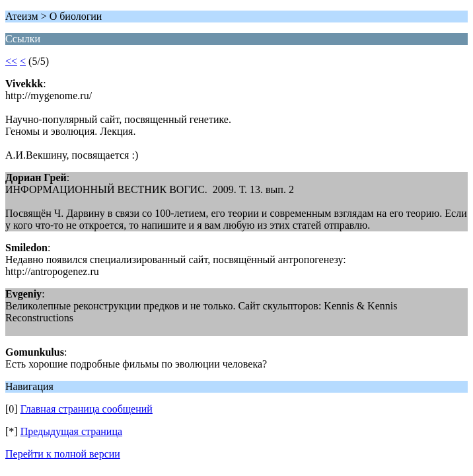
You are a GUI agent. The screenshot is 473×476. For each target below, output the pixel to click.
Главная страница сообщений (87, 409)
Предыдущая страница (71, 431)
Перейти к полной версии (63, 454)
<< (11, 61)
